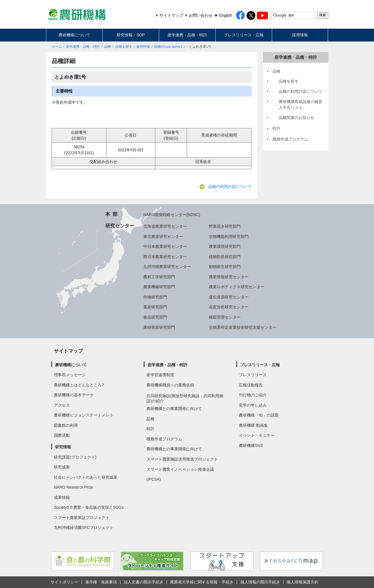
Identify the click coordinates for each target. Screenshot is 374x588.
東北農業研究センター (163, 237)
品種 (108, 47)
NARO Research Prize (73, 487)
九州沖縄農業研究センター (167, 267)
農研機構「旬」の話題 (259, 415)
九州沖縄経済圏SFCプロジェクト (84, 528)
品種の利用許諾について (230, 187)
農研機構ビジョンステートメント (84, 415)
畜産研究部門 (155, 307)
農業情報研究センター (229, 277)
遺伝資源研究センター (229, 297)
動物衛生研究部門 (225, 267)
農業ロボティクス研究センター (237, 287)
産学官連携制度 (160, 375)
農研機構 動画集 (253, 425)
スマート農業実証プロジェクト (82, 518)
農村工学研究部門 (159, 277)
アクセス (62, 405)
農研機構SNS (251, 445)
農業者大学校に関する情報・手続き (202, 582)
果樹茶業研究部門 (159, 327)
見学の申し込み (253, 405)
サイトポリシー (64, 582)
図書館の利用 (66, 425)
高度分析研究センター (229, 307)
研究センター (120, 226)
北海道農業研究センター (165, 226)
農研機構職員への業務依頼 (170, 385)
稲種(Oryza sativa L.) (169, 47)
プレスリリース (253, 375)
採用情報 (300, 35)
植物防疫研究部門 (225, 257)
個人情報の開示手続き (260, 582)
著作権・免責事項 (101, 582)
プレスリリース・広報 (244, 35)
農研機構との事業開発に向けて (174, 409)
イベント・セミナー (257, 435)
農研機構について (74, 35)
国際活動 (62, 435)
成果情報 (62, 497)
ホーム (57, 47)
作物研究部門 (155, 297)
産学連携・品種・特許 (187, 35)
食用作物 (143, 47)
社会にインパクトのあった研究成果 (86, 477)
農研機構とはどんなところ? (79, 385)
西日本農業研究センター (165, 257)
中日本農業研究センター (165, 246)
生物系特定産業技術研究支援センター (243, 327)
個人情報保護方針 (302, 582)
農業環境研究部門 (225, 246)
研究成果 (62, 467)
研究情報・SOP (131, 35)
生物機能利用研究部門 (229, 237)
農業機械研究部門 (159, 287)
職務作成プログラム (164, 439)
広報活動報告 (251, 385)
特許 (150, 429)
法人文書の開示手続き (144, 582)
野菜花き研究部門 (225, 226)
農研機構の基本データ (74, 395)
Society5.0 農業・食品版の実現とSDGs (89, 507)
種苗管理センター (225, 317)
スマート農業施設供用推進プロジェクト (182, 459)
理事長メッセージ (70, 375)
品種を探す (124, 47)
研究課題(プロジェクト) (75, 457)
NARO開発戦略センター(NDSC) (172, 215)
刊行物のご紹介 (253, 395)
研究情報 (63, 447)
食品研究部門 (155, 317)
